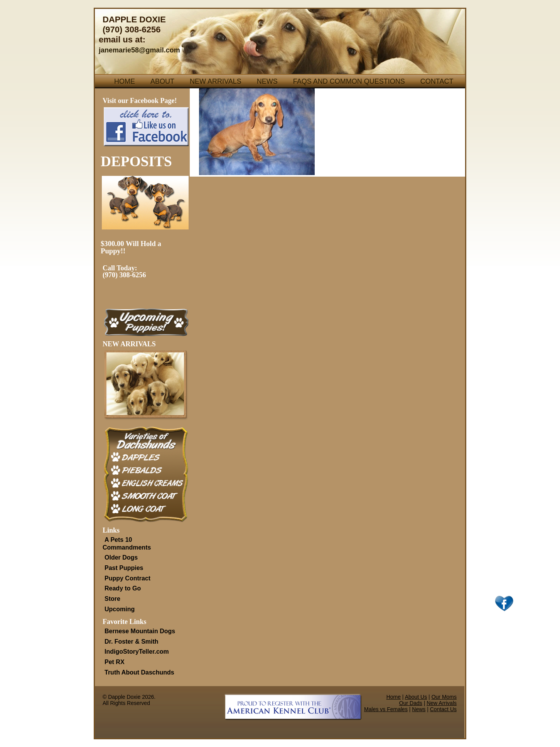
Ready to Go (123, 588)
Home (125, 81)
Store (112, 599)
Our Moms (444, 697)
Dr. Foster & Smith (132, 642)
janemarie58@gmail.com (139, 50)
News (267, 81)
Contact (437, 81)
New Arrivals (216, 81)
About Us (416, 697)
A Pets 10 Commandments (127, 544)
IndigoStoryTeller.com (137, 652)
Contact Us (443, 709)
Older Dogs (121, 557)
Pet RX (115, 662)
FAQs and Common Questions (349, 81)
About (162, 81)
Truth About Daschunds (139, 672)
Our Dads (411, 703)
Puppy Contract (127, 578)
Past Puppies (124, 568)
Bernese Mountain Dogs (140, 631)
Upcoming (120, 609)
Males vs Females (386, 709)
